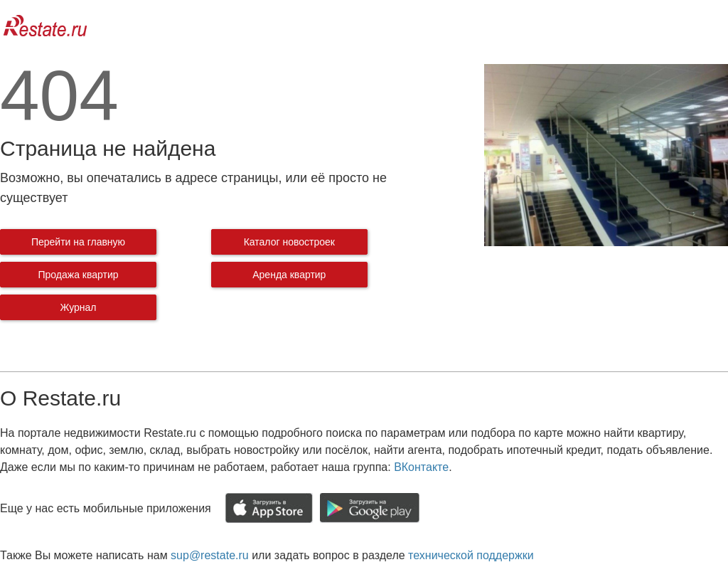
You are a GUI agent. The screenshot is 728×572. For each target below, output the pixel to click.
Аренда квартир (289, 275)
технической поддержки (471, 555)
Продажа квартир (78, 275)
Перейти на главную (78, 242)
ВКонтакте (421, 467)
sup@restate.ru (210, 555)
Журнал (78, 307)
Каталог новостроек (289, 242)
